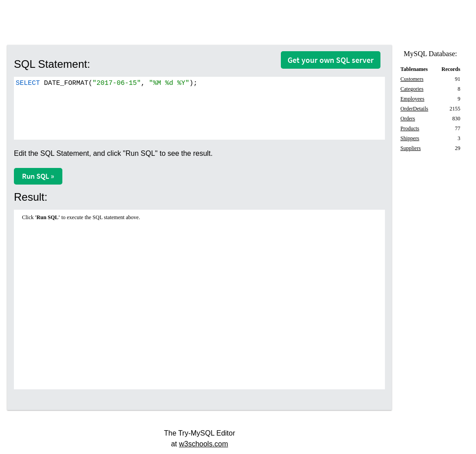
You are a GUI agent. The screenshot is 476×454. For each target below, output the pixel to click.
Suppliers (410, 148)
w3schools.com (203, 444)
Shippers (410, 138)
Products (410, 128)
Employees (412, 99)
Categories (412, 89)
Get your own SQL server (331, 60)
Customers (412, 79)
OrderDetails (414, 109)
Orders (408, 119)
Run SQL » (38, 176)
